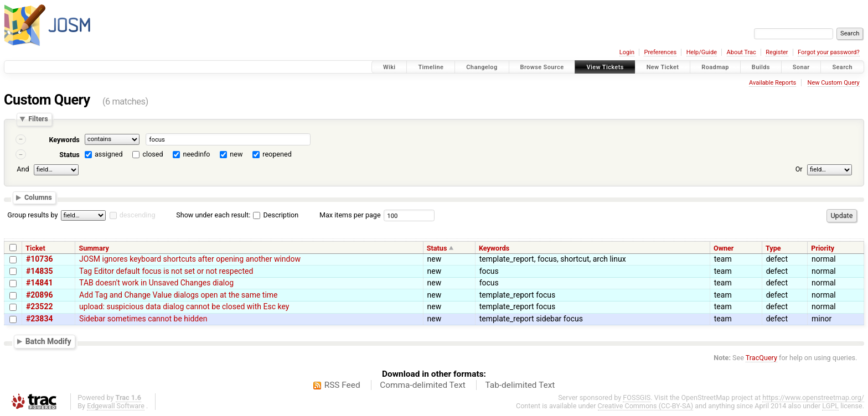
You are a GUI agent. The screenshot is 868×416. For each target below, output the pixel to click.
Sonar (801, 67)
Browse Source (542, 67)
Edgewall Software (116, 406)
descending (138, 215)
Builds (761, 67)
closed (153, 154)
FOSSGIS (637, 397)
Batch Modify (48, 341)
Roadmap (715, 67)
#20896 (39, 295)
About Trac (742, 52)
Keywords (64, 140)
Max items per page (350, 215)
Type (773, 248)
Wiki (389, 67)
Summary (94, 248)
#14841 (39, 283)
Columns (38, 198)
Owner (724, 248)
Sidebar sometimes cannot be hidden (143, 319)
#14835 (39, 271)
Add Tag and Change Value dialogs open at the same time (178, 295)
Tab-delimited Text (520, 385)
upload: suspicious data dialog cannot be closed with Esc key (184, 306)
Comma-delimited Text (423, 385)
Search (842, 67)
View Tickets (605, 67)
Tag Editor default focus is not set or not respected (166, 271)
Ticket (35, 248)
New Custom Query (834, 83)
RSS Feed (342, 385)
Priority (823, 248)
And (23, 169)
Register (777, 52)
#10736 (39, 259)
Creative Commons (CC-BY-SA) (646, 406)
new (236, 154)
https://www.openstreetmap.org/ (813, 397)
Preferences (660, 52)
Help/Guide (702, 52)
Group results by (32, 215)
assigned (109, 154)
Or (799, 169)
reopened (277, 154)
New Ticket (663, 67)
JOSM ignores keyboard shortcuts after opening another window (190, 259)
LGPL (830, 406)
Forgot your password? (829, 52)
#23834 (39, 319)
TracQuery (761, 358)
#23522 (39, 306)
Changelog (482, 67)
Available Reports (773, 83)
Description (276, 215)
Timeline (431, 67)
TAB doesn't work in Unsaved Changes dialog (156, 283)
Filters (38, 119)
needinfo (196, 154)
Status (69, 155)
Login (627, 52)
